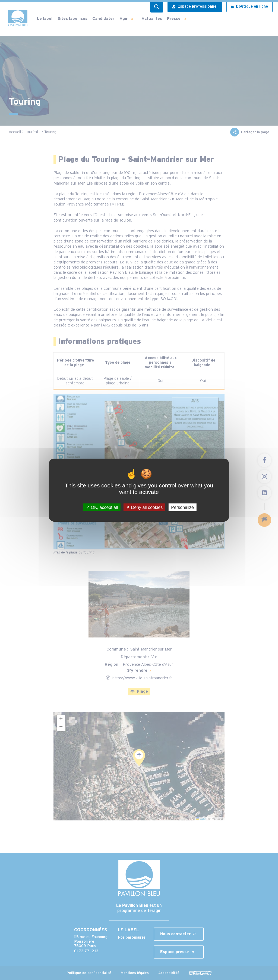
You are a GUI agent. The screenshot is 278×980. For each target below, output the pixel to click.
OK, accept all (102, 507)
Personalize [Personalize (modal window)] (182, 507)
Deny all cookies (144, 507)
